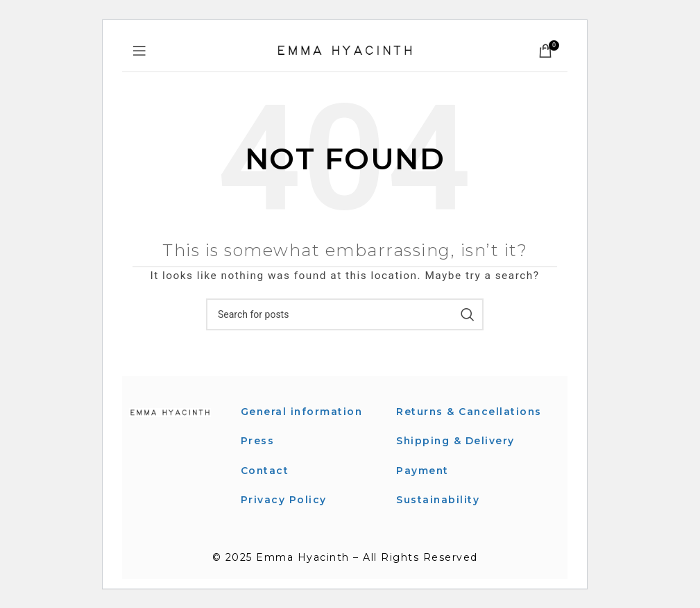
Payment (423, 486)
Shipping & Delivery (456, 457)
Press (258, 441)
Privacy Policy (284, 500)
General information (303, 412)
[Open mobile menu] (140, 51)
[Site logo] (345, 50)
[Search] (345, 314)
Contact (265, 471)
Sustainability (438, 516)
